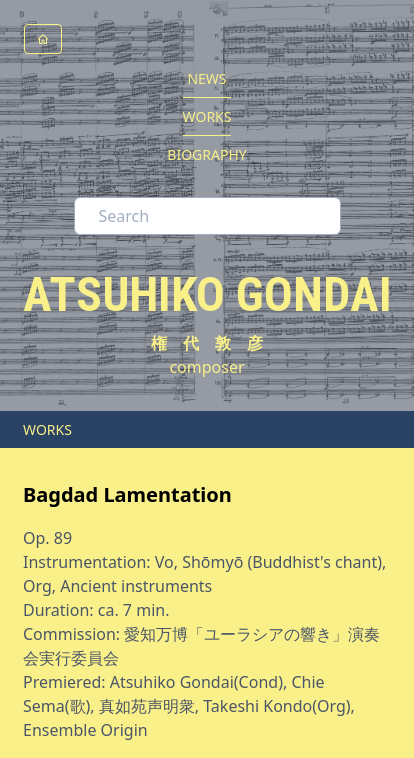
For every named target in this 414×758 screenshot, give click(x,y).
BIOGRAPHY (206, 154)
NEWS (206, 78)
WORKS (207, 116)
